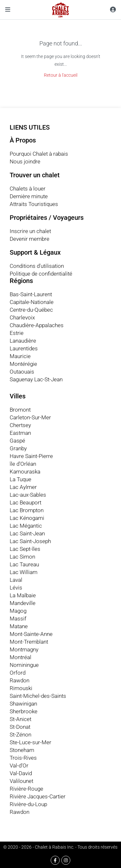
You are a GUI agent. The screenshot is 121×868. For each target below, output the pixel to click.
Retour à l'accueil (61, 75)
